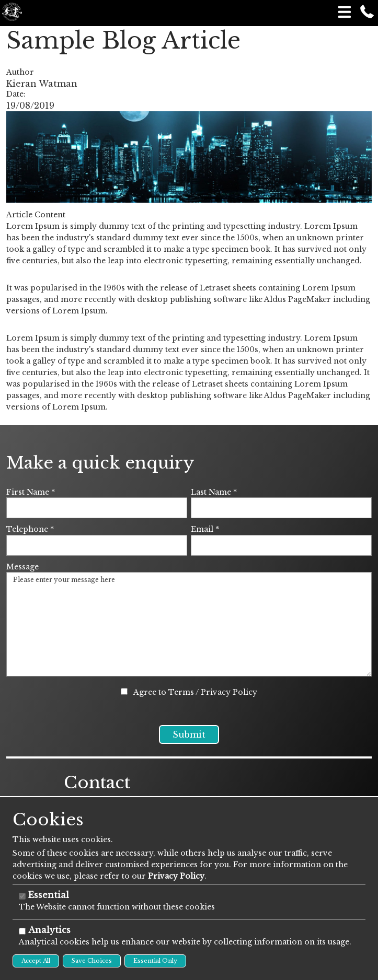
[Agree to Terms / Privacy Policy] (124, 691)
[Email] (281, 545)
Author (20, 72)
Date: (16, 94)
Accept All (36, 961)
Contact (97, 795)
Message (22, 567)
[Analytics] (22, 931)
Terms (181, 692)
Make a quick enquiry (100, 463)
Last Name (214, 492)
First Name (31, 492)
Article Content (36, 215)
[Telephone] (97, 545)
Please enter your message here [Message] (189, 624)
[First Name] (97, 508)
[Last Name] (281, 508)
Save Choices (92, 961)
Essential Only (155, 961)
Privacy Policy (229, 692)
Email (205, 529)
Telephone (30, 529)
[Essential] (22, 896)
